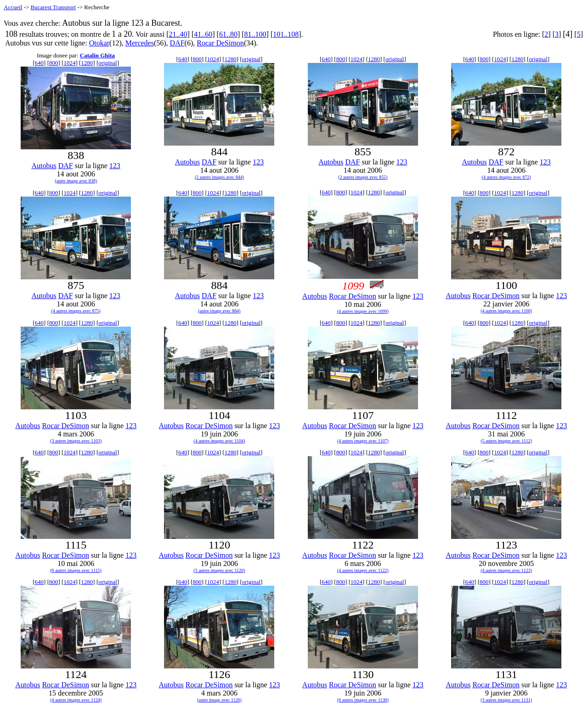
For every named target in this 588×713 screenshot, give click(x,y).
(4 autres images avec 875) (76, 311)
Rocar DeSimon (220, 43)
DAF (177, 43)
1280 (87, 63)
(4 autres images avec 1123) (506, 570)
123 (115, 166)
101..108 (286, 34)
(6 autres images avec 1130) (363, 700)
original (107, 63)
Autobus (44, 166)
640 (40, 63)
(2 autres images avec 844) (219, 177)
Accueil (13, 7)
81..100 (255, 34)
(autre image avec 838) (76, 181)
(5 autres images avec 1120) (220, 570)
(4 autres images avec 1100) (506, 311)
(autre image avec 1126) (219, 700)
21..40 (178, 34)
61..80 (228, 34)
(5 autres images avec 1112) (506, 441)
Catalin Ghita (97, 55)
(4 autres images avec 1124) (76, 700)
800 (54, 63)
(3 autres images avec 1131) (506, 700)
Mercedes (140, 43)
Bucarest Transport (54, 7)
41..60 (203, 34)
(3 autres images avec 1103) (76, 441)
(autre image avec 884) (220, 311)
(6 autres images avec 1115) (76, 570)
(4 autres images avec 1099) (363, 311)
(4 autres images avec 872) (506, 177)
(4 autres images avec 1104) (220, 441)
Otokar (99, 43)
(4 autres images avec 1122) (363, 570)
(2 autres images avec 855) (363, 177)
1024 (69, 63)
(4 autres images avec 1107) (363, 441)
